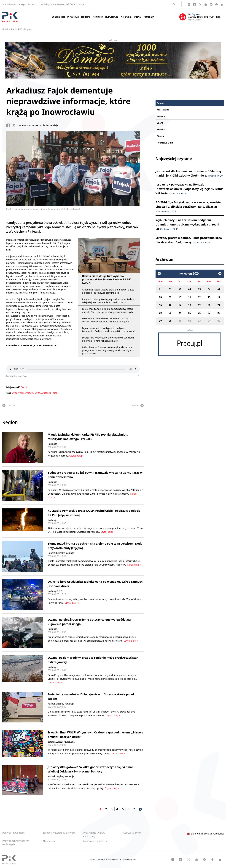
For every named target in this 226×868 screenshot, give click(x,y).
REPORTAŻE (112, 17)
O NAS (137, 17)
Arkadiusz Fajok (49, 393)
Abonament (49, 841)
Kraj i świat (163, 110)
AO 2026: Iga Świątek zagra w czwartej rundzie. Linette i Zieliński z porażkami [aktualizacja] (188, 207)
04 (190, 289)
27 (209, 313)
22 (160, 313)
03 (180, 289)
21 (219, 305)
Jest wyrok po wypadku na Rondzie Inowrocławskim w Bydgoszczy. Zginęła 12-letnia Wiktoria (190, 189)
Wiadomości (58, 17)
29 (160, 321)
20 (209, 305)
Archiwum (126, 17)
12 (199, 297)
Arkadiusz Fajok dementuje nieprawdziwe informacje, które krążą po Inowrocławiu (68, 101)
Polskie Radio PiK (12, 30)
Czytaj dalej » (76, 456)
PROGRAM (73, 17)
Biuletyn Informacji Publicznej (205, 834)
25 (190, 313)
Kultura (161, 116)
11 (190, 297)
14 (219, 297)
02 (170, 289)
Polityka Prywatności (14, 833)
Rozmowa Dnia (165, 143)
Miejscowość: (13, 387)
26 (199, 313)
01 (160, 289)
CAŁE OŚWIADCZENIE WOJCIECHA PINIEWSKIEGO (33, 345)
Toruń (24, 387)
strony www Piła (129, 859)
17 (180, 305)
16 (170, 305)
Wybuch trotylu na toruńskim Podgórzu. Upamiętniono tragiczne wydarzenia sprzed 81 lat (188, 224)
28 (219, 313)
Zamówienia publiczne (95, 841)
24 (180, 313)
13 (209, 297)
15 (160, 305)
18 (190, 305)
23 (170, 313)
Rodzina (161, 129)
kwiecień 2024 (190, 274)
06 (209, 289)
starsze (9, 405)
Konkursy (98, 17)
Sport (160, 123)
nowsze (137, 405)
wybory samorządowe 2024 (26, 393)
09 (170, 297)
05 (199, 289)
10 (180, 297)
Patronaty (149, 17)
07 (219, 289)
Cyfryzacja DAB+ (132, 833)
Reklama (86, 17)
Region (28, 30)
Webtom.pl (117, 859)
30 (170, 321)
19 (199, 305)
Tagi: (9, 393)
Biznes (160, 136)
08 (160, 297)
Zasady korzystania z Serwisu (59, 833)
